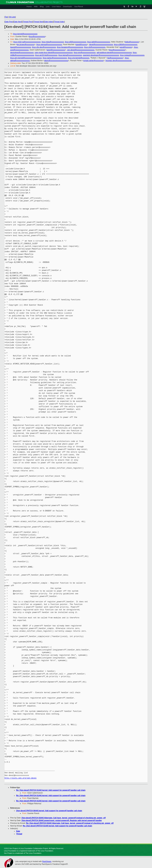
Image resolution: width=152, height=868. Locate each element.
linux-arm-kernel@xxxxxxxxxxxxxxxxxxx (26, 58)
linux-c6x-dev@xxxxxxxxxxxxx (44, 47)
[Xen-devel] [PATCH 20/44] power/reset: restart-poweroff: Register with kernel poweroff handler (62, 820)
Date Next (18, 22)
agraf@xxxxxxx (126, 47)
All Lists (12, 17)
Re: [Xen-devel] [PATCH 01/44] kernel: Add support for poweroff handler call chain (51, 790)
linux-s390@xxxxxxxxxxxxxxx (126, 45)
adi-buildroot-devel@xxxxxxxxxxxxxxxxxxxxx (114, 53)
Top (6, 17)
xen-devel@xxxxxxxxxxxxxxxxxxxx (81, 50)
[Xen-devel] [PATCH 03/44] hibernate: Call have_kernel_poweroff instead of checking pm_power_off (64, 818)
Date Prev (9, 22)
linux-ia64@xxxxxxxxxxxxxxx (99, 42)
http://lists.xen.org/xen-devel (20, 778)
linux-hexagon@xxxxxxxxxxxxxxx (70, 47)
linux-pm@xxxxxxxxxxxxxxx (85, 53)
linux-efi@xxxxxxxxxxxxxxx (76, 42)
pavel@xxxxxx (81, 45)
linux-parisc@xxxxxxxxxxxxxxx (55, 58)
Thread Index (59, 22)
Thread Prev (27, 22)
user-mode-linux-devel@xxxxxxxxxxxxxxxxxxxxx (54, 53)
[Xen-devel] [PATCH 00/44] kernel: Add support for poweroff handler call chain (49, 811)
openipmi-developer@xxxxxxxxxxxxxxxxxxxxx (101, 55)
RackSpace (47, 861)
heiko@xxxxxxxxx (132, 42)
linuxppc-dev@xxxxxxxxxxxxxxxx (119, 61)
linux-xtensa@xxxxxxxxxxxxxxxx (49, 45)
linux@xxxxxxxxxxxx (37, 37)
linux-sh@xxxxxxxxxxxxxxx (95, 47)
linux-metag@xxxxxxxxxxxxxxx (132, 55)
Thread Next (38, 22)
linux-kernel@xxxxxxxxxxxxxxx (25, 34)
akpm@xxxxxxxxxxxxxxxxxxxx (56, 61)
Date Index (49, 22)
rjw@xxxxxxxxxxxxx (115, 58)
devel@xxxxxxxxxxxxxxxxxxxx (101, 45)
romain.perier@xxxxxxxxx (93, 61)
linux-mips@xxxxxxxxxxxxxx (53, 42)
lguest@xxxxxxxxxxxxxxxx (21, 47)
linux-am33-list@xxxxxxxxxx (46, 55)
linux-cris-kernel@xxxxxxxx (79, 58)
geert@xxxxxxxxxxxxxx (56, 50)
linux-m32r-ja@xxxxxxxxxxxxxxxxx (27, 42)
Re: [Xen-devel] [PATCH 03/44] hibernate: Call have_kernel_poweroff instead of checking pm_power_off (70, 823)
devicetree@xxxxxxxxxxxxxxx (22, 53)
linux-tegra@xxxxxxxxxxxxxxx (70, 55)
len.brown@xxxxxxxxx (26, 45)
